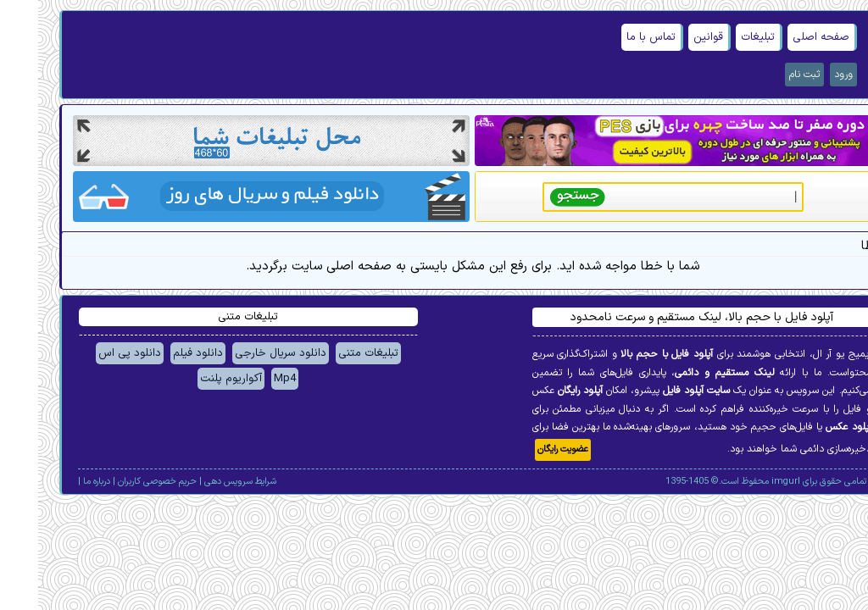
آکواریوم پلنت (193, 379)
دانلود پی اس (92, 353)
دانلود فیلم (160, 353)
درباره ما (58, 482)
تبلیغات (720, 37)
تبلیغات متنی (330, 353)
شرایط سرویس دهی (202, 482)
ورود (805, 75)
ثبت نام (766, 75)
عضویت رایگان (525, 449)
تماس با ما (613, 37)
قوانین (670, 37)
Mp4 (247, 379)
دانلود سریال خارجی (242, 353)
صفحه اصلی (783, 37)
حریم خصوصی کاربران (119, 482)
